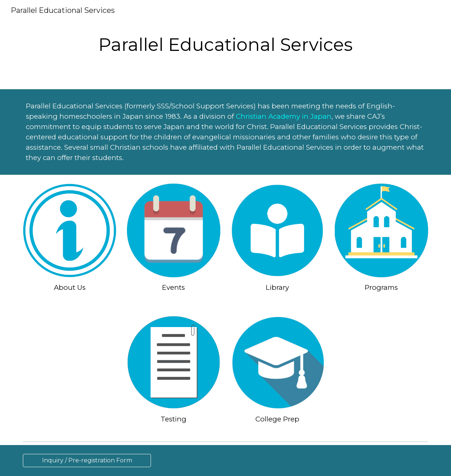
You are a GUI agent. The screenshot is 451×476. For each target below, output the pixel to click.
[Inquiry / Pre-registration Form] (87, 460)
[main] (225, 45)
